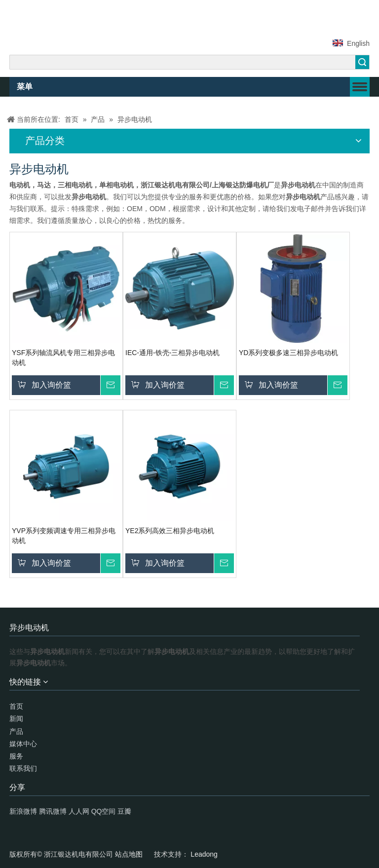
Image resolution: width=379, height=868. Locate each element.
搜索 (362, 62)
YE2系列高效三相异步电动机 (170, 531)
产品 (16, 731)
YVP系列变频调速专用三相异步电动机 (64, 536)
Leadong (204, 854)
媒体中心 (23, 744)
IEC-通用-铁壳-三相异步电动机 (172, 353)
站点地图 (130, 854)
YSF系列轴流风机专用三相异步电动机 (63, 358)
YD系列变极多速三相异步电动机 (288, 353)
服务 (16, 756)
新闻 (16, 719)
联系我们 (23, 768)
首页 (16, 706)
